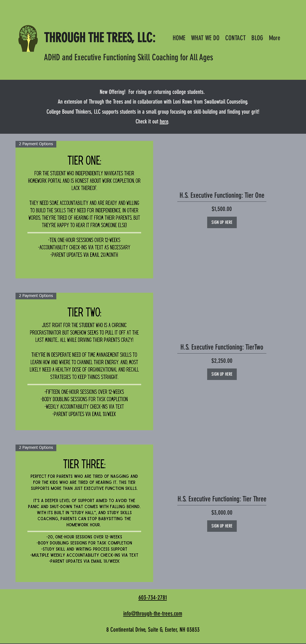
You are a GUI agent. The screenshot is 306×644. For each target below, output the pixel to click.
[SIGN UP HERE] (222, 222)
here (164, 121)
